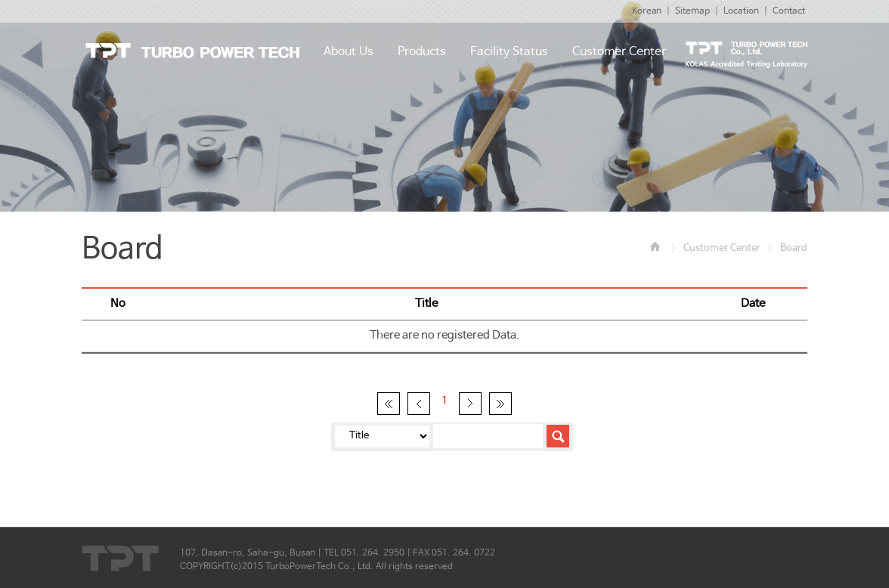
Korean (647, 11)
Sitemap (692, 11)
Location (741, 11)
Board (794, 248)
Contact (789, 11)
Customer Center (722, 248)
